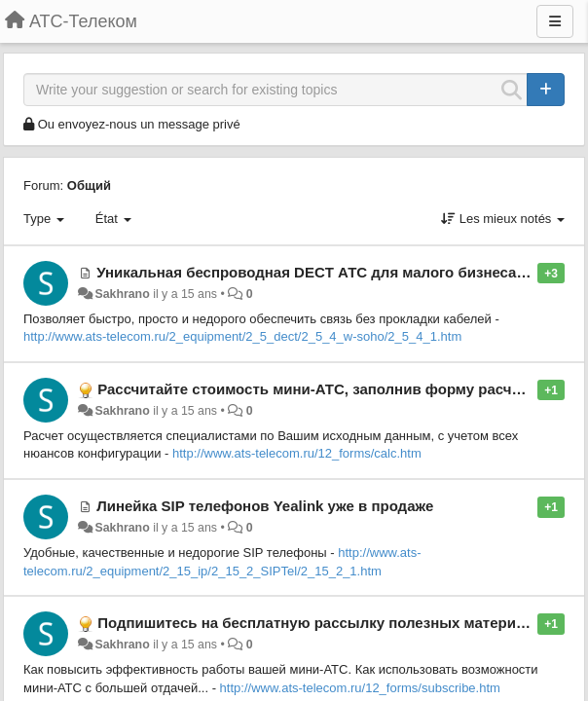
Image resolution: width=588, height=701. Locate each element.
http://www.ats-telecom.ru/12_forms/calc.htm (297, 453)
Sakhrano (122, 294)
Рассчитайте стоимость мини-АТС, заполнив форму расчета (316, 389)
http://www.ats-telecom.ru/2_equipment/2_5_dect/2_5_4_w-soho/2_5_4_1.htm (242, 336)
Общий (89, 185)
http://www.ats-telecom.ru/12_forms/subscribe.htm (360, 688)
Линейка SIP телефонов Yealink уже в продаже (265, 506)
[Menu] (555, 21)
